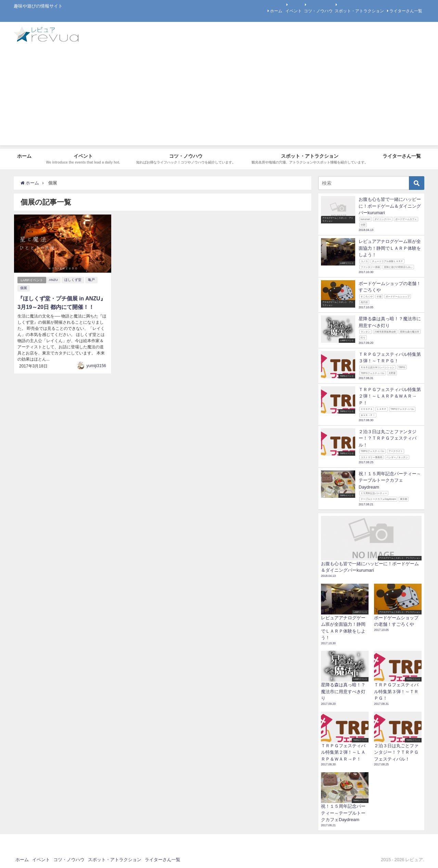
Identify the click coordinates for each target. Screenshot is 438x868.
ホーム (276, 11)
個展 (24, 288)
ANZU (54, 280)
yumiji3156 (96, 365)
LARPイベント (32, 280)
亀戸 (92, 280)
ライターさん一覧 (406, 11)
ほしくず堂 (73, 280)
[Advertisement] (219, 98)
